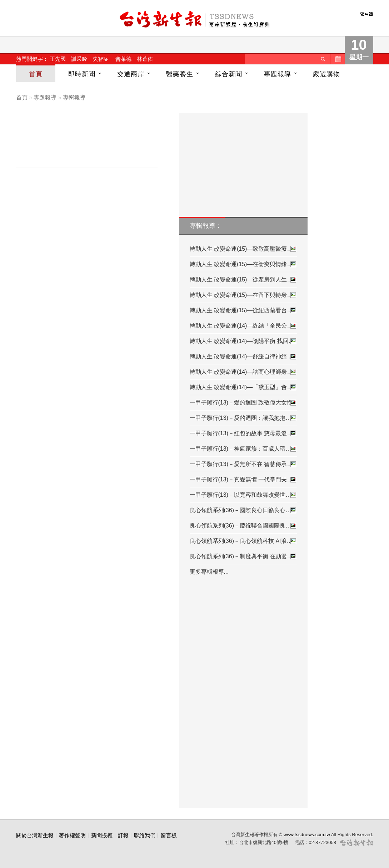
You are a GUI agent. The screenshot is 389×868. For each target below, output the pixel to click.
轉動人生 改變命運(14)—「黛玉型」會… (243, 387)
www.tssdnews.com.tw (307, 835)
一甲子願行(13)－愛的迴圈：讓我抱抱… (243, 418)
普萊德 (123, 59)
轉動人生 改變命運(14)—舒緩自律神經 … (243, 357)
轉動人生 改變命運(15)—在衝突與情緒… (243, 264)
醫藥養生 (180, 74)
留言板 (169, 835)
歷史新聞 (338, 59)
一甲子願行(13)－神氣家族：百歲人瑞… (243, 449)
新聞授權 (102, 835)
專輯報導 (74, 97)
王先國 (58, 59)
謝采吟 (79, 59)
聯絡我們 (145, 835)
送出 (323, 59)
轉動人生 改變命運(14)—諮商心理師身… (243, 372)
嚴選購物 (326, 74)
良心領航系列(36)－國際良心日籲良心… (243, 510)
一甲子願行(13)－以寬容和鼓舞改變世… (243, 495)
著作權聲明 (72, 835)
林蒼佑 (145, 59)
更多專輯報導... (209, 572)
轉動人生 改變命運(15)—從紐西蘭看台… (243, 310)
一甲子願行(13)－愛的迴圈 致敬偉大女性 (243, 403)
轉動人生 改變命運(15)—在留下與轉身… (243, 295)
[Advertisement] (92, 142)
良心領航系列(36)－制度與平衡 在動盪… (243, 556)
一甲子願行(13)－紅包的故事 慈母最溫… (243, 433)
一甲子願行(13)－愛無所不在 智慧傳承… (243, 464)
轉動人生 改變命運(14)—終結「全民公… (243, 326)
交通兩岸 (131, 74)
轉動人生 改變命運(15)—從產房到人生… (243, 280)
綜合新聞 (229, 74)
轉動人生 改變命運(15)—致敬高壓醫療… (243, 249)
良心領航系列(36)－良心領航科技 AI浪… (243, 541)
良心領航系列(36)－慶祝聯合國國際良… (243, 526)
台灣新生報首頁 (195, 20)
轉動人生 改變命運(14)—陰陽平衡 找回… (243, 341)
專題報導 (278, 74)
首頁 (36, 74)
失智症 (101, 59)
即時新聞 (82, 74)
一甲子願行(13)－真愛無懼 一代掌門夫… (243, 480)
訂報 (123, 835)
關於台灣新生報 (35, 835)
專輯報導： (206, 226)
